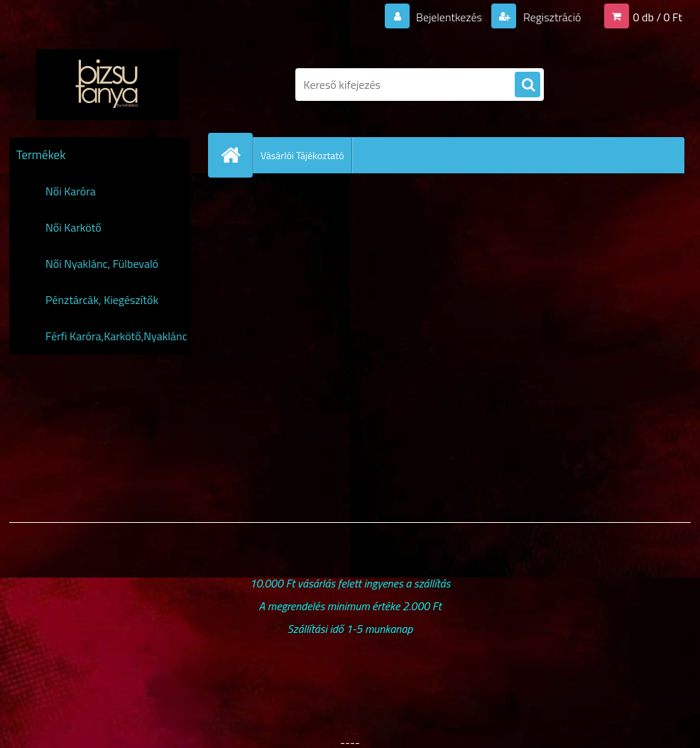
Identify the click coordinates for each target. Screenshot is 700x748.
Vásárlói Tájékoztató (302, 155)
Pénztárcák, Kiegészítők (102, 300)
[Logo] (107, 85)
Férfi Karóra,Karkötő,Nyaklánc (116, 336)
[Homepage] (236, 155)
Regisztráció (551, 17)
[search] (527, 85)
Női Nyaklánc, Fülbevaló (102, 264)
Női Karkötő (73, 227)
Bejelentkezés (449, 17)
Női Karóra (71, 191)
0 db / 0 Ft (658, 17)
